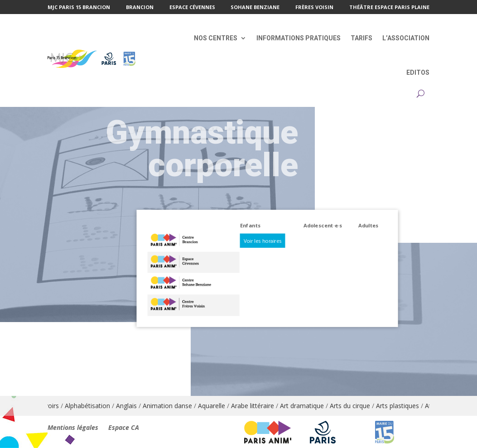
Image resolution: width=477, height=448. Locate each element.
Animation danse (171, 406)
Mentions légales (73, 428)
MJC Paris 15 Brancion (79, 7)
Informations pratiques (299, 38)
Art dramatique (306, 406)
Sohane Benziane (255, 7)
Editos (418, 72)
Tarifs (361, 38)
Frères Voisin (314, 7)
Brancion (140, 7)
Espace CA (124, 428)
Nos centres (216, 38)
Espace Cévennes (192, 7)
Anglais (130, 406)
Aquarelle (216, 406)
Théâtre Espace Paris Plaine (389, 7)
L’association (406, 38)
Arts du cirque (354, 406)
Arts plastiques (402, 406)
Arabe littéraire (257, 406)
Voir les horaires (262, 240)
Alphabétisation (92, 406)
